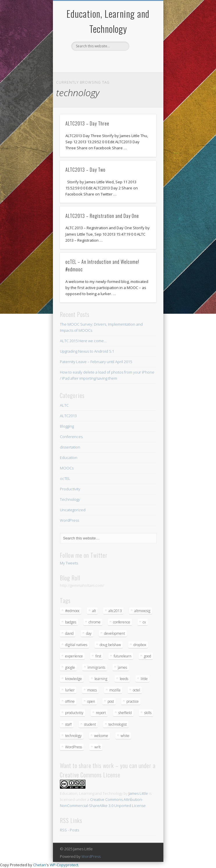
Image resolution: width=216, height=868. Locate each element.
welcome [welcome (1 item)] (101, 736)
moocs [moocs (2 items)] (92, 690)
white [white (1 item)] (125, 736)
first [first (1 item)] (98, 656)
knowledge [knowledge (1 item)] (74, 679)
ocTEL (65, 478)
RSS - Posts (69, 830)
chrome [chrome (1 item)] (95, 622)
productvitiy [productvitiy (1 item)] (74, 713)
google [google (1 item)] (70, 667)
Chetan (40, 865)
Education (69, 458)
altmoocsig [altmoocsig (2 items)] (142, 611)
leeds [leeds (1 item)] (124, 679)
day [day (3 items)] (89, 633)
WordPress (69, 520)
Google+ (107, 61)
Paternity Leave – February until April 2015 (96, 362)
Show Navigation (142, 52)
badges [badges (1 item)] (71, 622)
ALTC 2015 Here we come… (83, 341)
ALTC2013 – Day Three (87, 123)
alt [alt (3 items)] (94, 611)
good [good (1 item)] (148, 656)
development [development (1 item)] (115, 633)
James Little (138, 793)
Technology (70, 499)
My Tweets (69, 563)
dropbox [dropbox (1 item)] (140, 645)
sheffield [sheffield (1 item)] (125, 713)
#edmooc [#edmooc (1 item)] (72, 611)
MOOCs (67, 468)
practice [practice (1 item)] (133, 701)
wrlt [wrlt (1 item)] (98, 747)
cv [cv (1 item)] (144, 622)
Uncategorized (73, 510)
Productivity (70, 489)
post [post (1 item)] (111, 701)
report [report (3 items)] (101, 713)
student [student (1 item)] (90, 724)
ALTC (64, 405)
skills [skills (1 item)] (148, 713)
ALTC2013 (68, 416)
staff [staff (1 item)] (68, 724)
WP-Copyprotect (64, 865)
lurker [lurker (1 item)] (70, 690)
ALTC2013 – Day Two (85, 170)
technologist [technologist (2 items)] (118, 724)
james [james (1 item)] (122, 667)
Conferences (71, 437)
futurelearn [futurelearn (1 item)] (123, 656)
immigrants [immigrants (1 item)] (96, 667)
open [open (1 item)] (91, 701)
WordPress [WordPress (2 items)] (74, 747)
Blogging (67, 426)
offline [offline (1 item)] (70, 701)
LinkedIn (119, 61)
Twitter (95, 61)
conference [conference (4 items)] (122, 622)
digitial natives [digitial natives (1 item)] (76, 645)
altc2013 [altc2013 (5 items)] (115, 611)
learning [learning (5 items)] (101, 679)
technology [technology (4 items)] (73, 736)
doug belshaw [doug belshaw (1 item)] (110, 645)
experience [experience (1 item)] (74, 656)
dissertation (70, 447)
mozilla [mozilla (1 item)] (115, 690)
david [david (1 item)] (69, 633)
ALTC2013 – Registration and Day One (102, 216)
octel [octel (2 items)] (136, 690)
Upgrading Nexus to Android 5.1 (87, 351)
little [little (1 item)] (144, 679)
